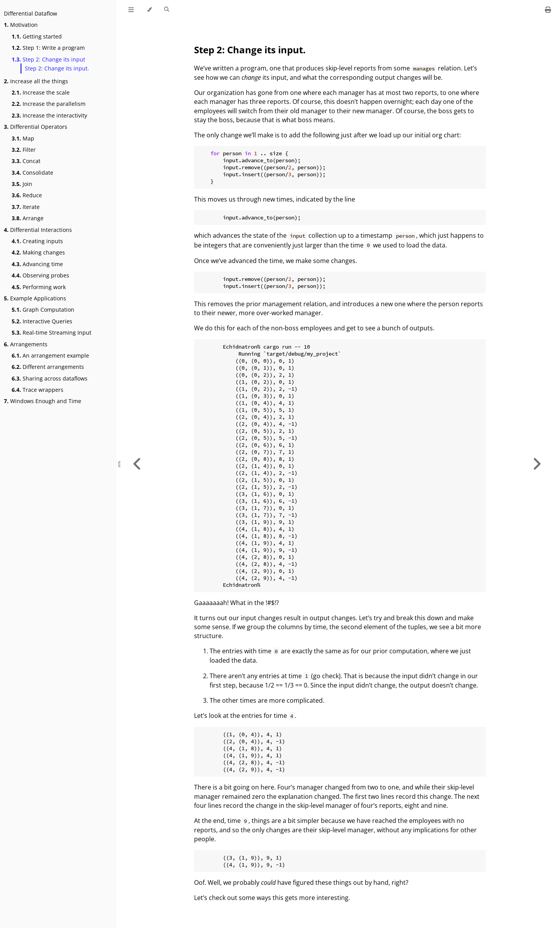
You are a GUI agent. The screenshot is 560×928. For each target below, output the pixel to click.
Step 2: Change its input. (57, 68)
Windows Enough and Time (43, 401)
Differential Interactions (38, 230)
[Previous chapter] (137, 464)
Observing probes (40, 275)
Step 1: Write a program (48, 48)
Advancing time (37, 264)
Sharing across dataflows (50, 378)
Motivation (21, 25)
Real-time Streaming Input (52, 332)
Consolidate (32, 173)
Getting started (37, 36)
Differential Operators (36, 127)
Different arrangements (48, 367)
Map (23, 138)
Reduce (27, 195)
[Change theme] (149, 10)
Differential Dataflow (31, 13)
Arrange (28, 218)
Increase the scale (41, 92)
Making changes (38, 252)
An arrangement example (50, 355)
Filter (24, 150)
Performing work (39, 287)
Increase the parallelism (49, 104)
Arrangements (26, 344)
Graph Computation (43, 310)
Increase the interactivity (49, 115)
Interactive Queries (42, 321)
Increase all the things (36, 81)
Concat (26, 161)
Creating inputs (37, 241)
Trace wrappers (38, 390)
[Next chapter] (537, 464)
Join (22, 184)
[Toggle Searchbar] (167, 10)
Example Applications (35, 298)
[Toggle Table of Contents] (131, 10)
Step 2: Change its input (48, 59)
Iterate (26, 207)
